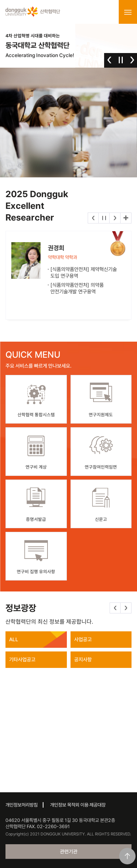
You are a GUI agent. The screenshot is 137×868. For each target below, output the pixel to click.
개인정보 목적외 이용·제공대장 (78, 805)
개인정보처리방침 (22, 805)
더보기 (126, 218)
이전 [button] (109, 60)
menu (128, 12)
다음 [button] (132, 60)
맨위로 (127, 856)
